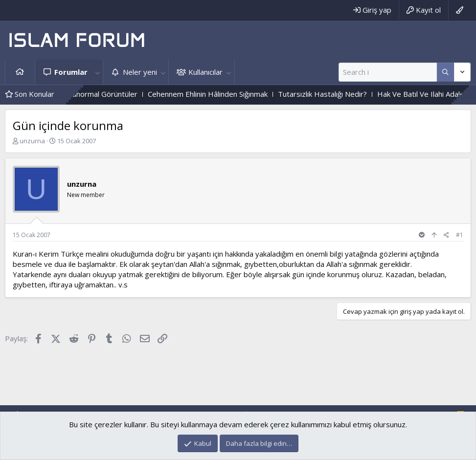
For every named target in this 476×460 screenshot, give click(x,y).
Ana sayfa (20, 72)
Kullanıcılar (205, 72)
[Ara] (388, 72)
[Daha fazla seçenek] (445, 72)
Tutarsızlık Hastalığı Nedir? (342, 94)
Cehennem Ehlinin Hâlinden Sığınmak (227, 94)
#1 (460, 235)
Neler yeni (140, 72)
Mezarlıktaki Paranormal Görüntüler (98, 94)
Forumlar (71, 72)
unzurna (32, 141)
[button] (97, 72)
